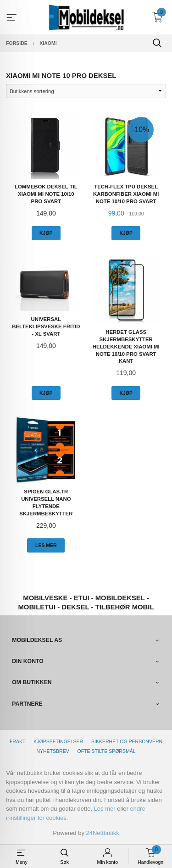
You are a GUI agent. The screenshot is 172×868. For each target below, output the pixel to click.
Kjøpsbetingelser (58, 741)
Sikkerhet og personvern (127, 741)
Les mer (105, 809)
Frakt (17, 741)
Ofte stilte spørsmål (107, 751)
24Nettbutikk (103, 833)
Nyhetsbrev (53, 751)
